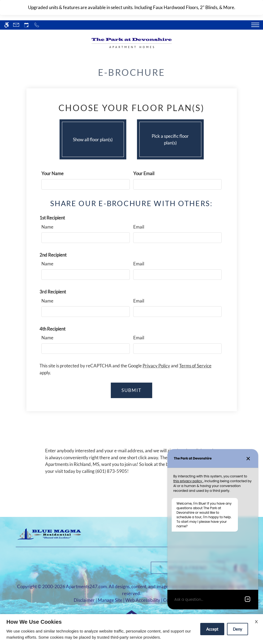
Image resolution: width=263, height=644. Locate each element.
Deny (238, 629)
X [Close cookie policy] (256, 621)
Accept (212, 629)
